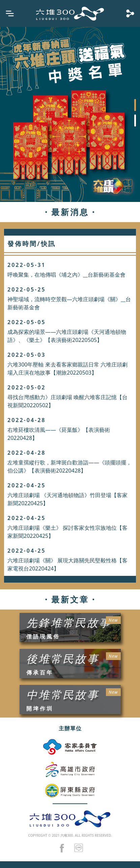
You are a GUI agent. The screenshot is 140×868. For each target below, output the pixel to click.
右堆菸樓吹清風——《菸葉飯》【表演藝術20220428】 (59, 434)
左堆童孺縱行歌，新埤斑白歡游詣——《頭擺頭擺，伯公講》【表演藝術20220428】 (69, 466)
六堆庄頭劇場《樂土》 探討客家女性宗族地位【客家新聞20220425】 (67, 532)
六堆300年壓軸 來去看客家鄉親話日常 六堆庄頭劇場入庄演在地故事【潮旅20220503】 (67, 369)
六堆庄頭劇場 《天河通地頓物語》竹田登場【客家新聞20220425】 (67, 499)
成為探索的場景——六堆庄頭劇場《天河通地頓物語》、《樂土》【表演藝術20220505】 (67, 336)
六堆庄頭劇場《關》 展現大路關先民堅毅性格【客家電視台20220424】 (67, 564)
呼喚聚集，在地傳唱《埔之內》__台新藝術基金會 (66, 275)
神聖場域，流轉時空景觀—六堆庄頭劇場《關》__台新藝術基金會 (69, 303)
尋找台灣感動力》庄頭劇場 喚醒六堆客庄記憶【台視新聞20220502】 (67, 401)
